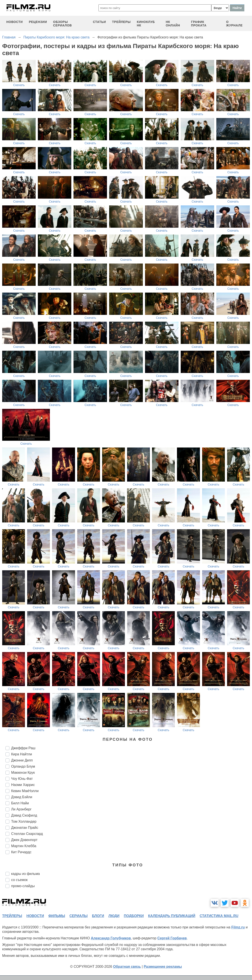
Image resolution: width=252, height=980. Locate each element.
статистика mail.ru (219, 916)
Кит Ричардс (21, 852)
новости (15, 22)
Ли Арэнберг (21, 809)
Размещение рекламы (163, 967)
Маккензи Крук (23, 773)
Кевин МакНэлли (25, 791)
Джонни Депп (22, 760)
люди (114, 916)
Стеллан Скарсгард (27, 834)
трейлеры (121, 22)
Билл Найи (20, 803)
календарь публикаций (172, 916)
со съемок (19, 880)
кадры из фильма (25, 874)
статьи (100, 22)
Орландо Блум (23, 766)
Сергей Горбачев (172, 938)
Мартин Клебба (24, 846)
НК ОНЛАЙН (173, 24)
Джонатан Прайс (25, 828)
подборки (134, 916)
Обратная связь (127, 967)
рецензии (38, 22)
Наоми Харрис (23, 785)
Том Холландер (24, 821)
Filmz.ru (238, 927)
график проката (199, 24)
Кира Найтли (22, 754)
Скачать (19, 85)
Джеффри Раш (23, 748)
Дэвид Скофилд (24, 815)
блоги (98, 916)
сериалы (78, 916)
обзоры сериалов (63, 24)
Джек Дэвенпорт (24, 840)
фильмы (57, 916)
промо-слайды (23, 886)
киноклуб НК (146, 24)
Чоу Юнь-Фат (22, 779)
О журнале (234, 24)
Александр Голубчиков (111, 938)
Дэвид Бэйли (22, 797)
